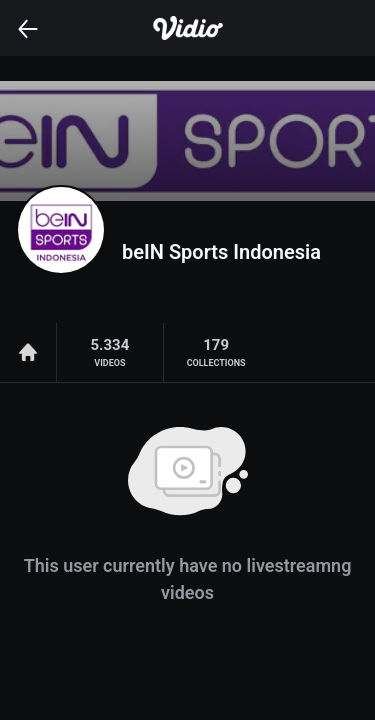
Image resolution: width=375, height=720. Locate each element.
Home (28, 352)
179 (216, 353)
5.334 (109, 353)
